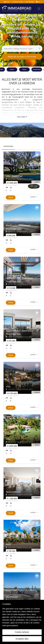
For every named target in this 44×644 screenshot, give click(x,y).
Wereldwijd (30, 2)
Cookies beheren (22, 632)
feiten (24, 69)
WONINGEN (8, 146)
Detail (11, 197)
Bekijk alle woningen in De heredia (22, 57)
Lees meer (22, 117)
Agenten (7, 2)
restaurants (37, 69)
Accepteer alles (22, 639)
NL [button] (38, 2)
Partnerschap (18, 2)
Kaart (12, 69)
